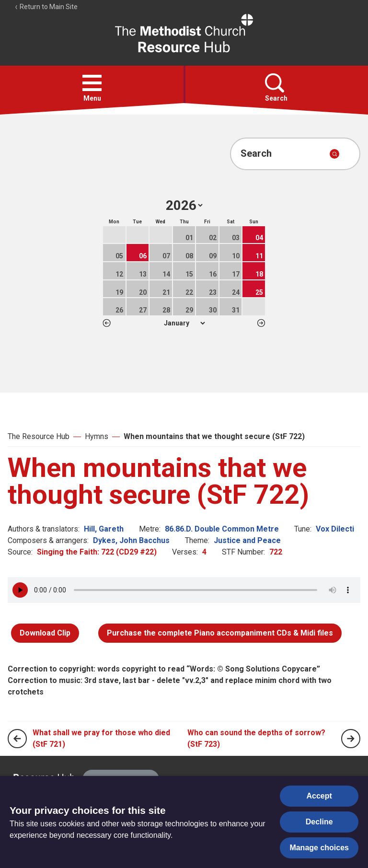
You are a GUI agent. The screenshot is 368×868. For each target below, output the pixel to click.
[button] (92, 83)
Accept (319, 796)
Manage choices (319, 848)
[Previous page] (17, 739)
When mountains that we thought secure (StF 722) (214, 436)
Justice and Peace (247, 540)
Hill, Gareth (104, 529)
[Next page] (351, 739)
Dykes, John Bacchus (131, 540)
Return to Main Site (46, 7)
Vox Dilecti (335, 529)
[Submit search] (334, 154)
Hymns (97, 436)
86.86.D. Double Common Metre (222, 529)
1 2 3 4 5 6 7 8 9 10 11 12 (184, 323)
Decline (319, 822)
